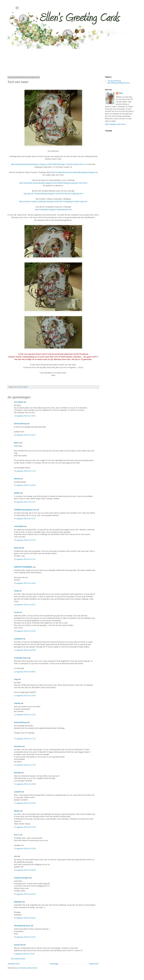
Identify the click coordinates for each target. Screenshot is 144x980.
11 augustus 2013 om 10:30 (25, 696)
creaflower (18, 639)
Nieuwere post (14, 964)
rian (16, 856)
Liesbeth (17, 792)
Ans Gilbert (19, 402)
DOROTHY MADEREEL (23, 567)
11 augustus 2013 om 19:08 (25, 784)
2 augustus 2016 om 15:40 (24, 954)
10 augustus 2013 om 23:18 (25, 631)
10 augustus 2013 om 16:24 (25, 435)
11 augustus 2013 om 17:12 (25, 739)
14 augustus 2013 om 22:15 (25, 894)
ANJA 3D (18, 548)
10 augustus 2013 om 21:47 (25, 502)
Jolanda (17, 703)
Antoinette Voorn (21, 658)
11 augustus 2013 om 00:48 (25, 650)
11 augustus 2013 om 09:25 (25, 672)
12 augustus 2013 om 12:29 (25, 827)
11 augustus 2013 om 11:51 (25, 715)
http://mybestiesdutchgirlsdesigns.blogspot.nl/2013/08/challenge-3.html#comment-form (48, 164)
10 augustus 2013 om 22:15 (25, 540)
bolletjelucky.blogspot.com (25, 510)
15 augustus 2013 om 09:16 (25, 918)
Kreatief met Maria (21, 878)
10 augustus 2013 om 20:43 (25, 485)
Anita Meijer (19, 526)
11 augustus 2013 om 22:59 (25, 803)
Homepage (54, 964)
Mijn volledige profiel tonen (115, 124)
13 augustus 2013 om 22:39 (25, 849)
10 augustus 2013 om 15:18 (25, 416)
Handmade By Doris (22, 926)
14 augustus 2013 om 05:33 (25, 870)
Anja (16, 679)
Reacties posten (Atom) (28, 968)
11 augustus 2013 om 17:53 (25, 765)
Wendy (17, 811)
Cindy (16, 591)
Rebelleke (18, 902)
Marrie (17, 443)
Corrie (16, 612)
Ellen (121, 93)
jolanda (17, 479)
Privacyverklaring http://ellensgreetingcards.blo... (119, 82)
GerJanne (18, 746)
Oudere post (94, 964)
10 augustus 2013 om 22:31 (25, 559)
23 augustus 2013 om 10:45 (25, 937)
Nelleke (17, 493)
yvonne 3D (18, 945)
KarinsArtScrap (20, 424)
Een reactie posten (18, 959)
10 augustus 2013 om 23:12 (25, 605)
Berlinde (17, 773)
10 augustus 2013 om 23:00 (25, 583)
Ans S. (17, 835)
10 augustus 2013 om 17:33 (25, 471)
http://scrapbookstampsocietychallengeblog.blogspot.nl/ (74, 172)
